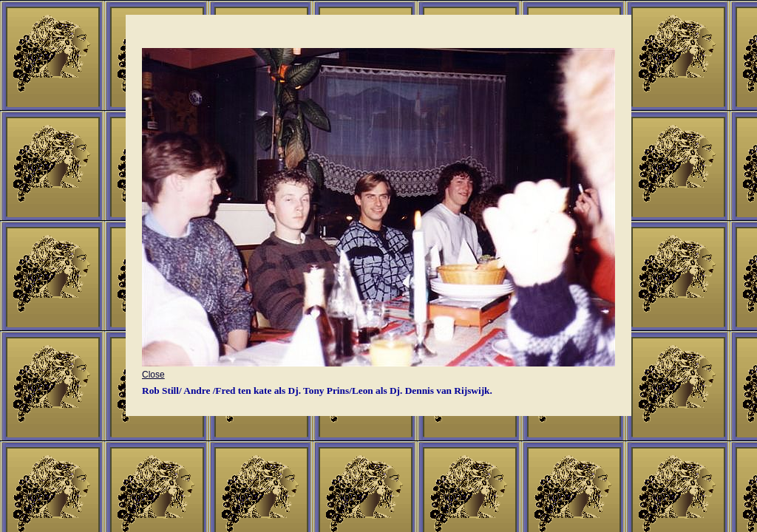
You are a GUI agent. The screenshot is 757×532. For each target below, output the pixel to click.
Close (378, 368)
